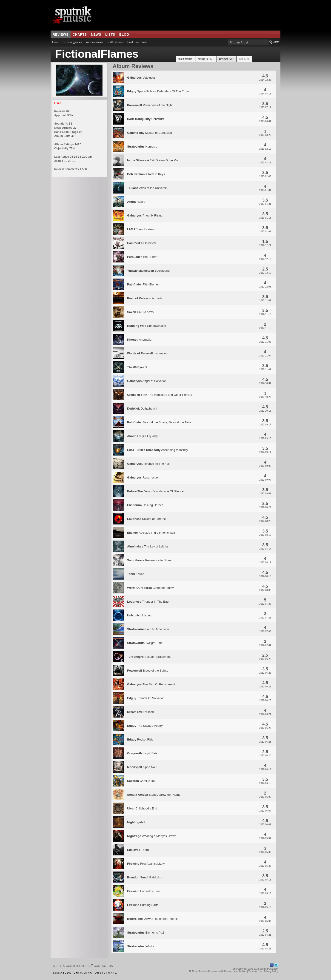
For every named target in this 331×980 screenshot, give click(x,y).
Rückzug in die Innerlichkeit (151, 533)
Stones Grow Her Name (154, 795)
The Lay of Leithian (148, 546)
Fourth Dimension (148, 629)
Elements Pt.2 (146, 933)
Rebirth (137, 202)
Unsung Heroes (145, 505)
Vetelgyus (141, 78)
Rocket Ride (140, 739)
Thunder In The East (148, 602)
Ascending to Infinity (157, 450)
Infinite (141, 946)
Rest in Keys (146, 174)
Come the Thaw (150, 588)
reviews (61, 34)
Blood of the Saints (148, 671)
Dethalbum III (143, 409)
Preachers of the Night (150, 105)
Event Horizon (141, 229)
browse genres (72, 42)
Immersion (147, 353)
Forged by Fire (143, 891)
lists (110, 34)
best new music (137, 42)
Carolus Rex (142, 781)
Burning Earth (143, 905)
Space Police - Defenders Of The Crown (159, 91)
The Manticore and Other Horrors (160, 395)
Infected (141, 243)
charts (80, 34)
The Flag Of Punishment (151, 684)
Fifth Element (144, 284)
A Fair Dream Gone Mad (153, 160)
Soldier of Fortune (146, 519)
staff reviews (115, 42)
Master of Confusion (150, 133)
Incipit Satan (143, 753)
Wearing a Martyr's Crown (152, 836)
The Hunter (142, 257)
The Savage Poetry (145, 726)
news (96, 34)
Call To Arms (140, 312)
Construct (146, 119)
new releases (95, 42)
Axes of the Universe (147, 188)
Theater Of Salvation (146, 698)
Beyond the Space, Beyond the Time (159, 422)
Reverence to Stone (149, 560)
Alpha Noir (142, 767)
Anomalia (139, 340)
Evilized (140, 712)
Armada (145, 298)
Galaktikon (145, 877)
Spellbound (148, 271)
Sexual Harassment (149, 657)
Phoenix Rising (145, 215)
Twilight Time (145, 643)
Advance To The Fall (148, 464)
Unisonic (140, 615)
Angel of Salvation (147, 381)
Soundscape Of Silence (155, 491)
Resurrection (143, 477)
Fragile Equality (142, 436)
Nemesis (142, 147)
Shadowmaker (147, 326)
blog (124, 34)
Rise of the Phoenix (153, 919)
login (55, 42)
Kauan (136, 574)
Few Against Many (146, 864)
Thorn (138, 850)
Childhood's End (142, 808)
